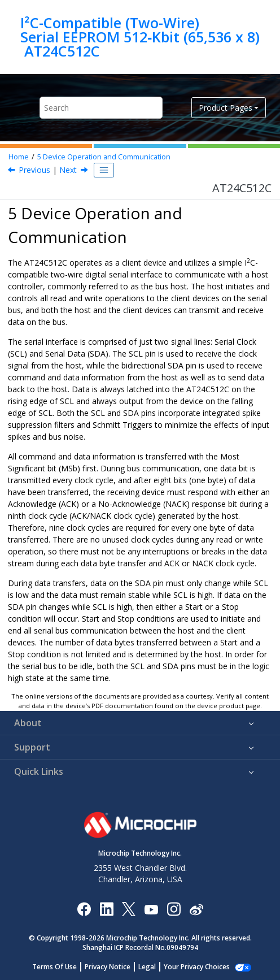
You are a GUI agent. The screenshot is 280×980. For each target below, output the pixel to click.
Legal (153, 967)
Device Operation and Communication (104, 157)
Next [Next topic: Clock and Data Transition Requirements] (68, 170)
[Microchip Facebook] (84, 909)
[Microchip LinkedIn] (106, 909)
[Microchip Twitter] (129, 909)
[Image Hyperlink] (151, 909)
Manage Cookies (197, 967)
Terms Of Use (61, 967)
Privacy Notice (114, 967)
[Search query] (101, 108)
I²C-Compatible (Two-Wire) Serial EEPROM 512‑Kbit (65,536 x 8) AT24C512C (140, 37)
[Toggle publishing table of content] (104, 170)
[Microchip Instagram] (174, 909)
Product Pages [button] (226, 108)
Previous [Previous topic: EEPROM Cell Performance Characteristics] (34, 170)
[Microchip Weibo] (196, 909)
